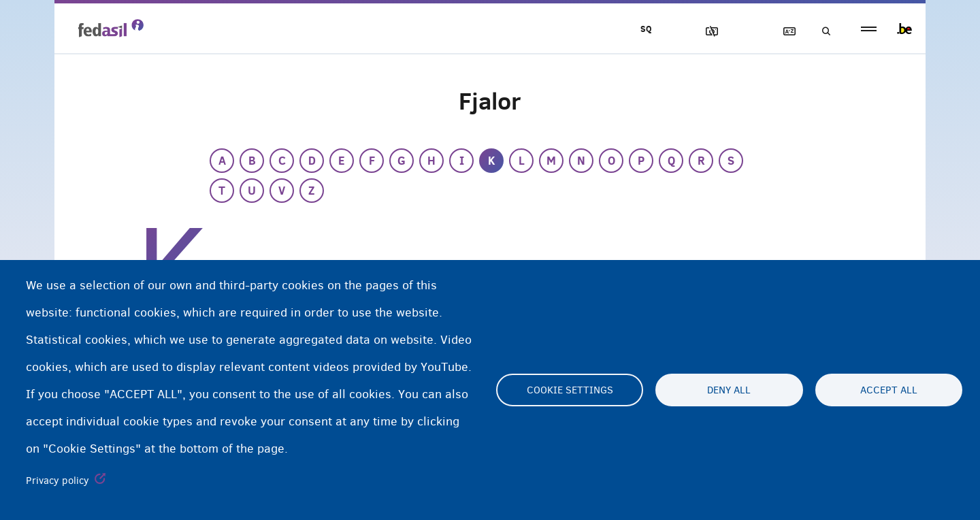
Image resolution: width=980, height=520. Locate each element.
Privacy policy (58, 481)
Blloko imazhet (706, 32)
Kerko (822, 32)
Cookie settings (570, 390)
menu (869, 29)
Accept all (889, 390)
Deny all (729, 390)
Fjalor (783, 32)
